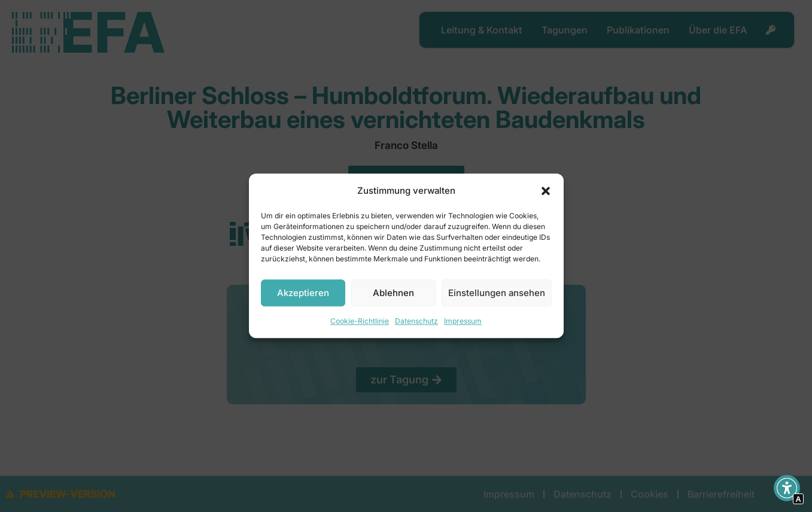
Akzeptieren (303, 293)
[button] (546, 191)
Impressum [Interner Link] (463, 321)
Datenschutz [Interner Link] (416, 321)
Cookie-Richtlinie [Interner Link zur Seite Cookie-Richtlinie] (360, 321)
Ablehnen (393, 293)
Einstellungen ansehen (497, 293)
